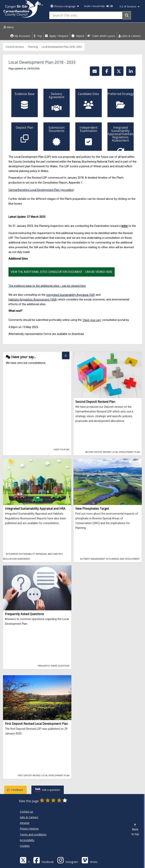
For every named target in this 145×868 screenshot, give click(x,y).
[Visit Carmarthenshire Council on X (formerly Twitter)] (25, 860)
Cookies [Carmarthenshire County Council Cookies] (25, 846)
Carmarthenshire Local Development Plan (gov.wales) (41, 190)
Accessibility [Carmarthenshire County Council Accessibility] (27, 840)
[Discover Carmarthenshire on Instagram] (68, 860)
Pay (38, 36)
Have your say (60, 449)
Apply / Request (57, 36)
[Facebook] (43, 860)
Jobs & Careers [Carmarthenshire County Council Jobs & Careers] (29, 817)
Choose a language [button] (65, 6)
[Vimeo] (90, 860)
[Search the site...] (86, 15)
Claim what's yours (101, 36)
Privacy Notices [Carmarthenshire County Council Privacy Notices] (29, 829)
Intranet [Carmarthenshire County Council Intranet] (25, 823)
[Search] (127, 15)
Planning (33, 47)
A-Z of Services (129, 7)
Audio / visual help (98, 6)
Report (78, 36)
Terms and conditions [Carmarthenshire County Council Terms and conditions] (33, 834)
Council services (15, 47)
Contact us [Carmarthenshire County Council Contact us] (26, 812)
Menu (8, 27)
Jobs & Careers (130, 36)
